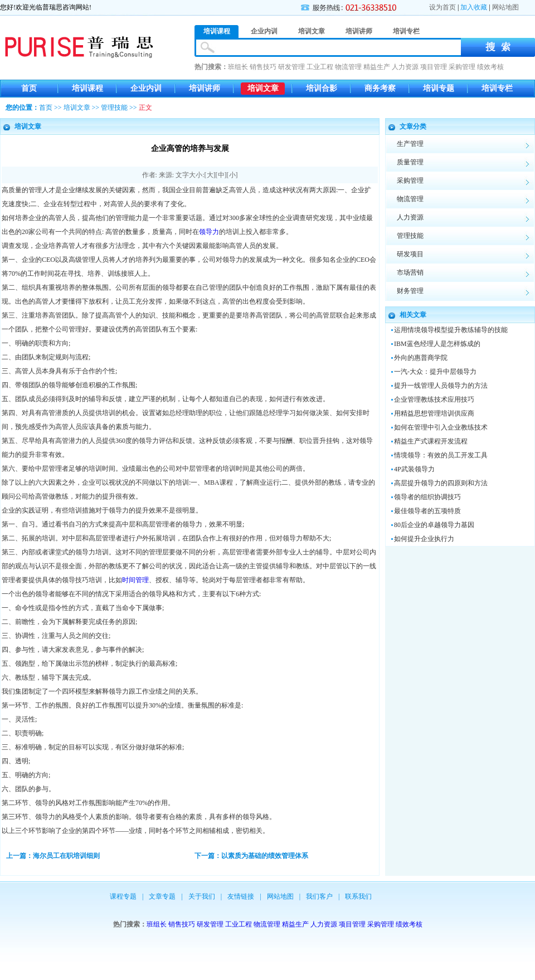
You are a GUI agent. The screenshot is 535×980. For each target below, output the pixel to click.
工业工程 (320, 67)
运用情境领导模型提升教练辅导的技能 (451, 330)
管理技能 (114, 108)
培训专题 (439, 88)
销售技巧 (263, 67)
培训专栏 (497, 88)
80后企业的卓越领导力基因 (434, 525)
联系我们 (358, 896)
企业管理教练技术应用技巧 (434, 399)
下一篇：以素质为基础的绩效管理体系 (251, 856)
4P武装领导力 (414, 469)
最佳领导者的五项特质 (427, 511)
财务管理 (410, 291)
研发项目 (410, 254)
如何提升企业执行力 (424, 539)
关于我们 (202, 896)
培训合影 (322, 88)
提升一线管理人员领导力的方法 (441, 386)
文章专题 (162, 896)
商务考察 (380, 88)
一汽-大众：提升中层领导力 (435, 372)
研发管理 (291, 67)
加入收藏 (474, 7)
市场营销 (410, 272)
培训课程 (87, 88)
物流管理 (348, 67)
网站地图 (505, 7)
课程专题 (123, 896)
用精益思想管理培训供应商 (434, 413)
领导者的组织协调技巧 (427, 497)
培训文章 (263, 88)
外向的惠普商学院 (421, 358)
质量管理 (410, 162)
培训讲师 (205, 88)
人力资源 (405, 67)
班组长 (238, 67)
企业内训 (146, 88)
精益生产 (377, 67)
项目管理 (434, 67)
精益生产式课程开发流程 (431, 441)
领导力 (209, 232)
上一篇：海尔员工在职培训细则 (53, 856)
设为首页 (442, 7)
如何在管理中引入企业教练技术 (441, 427)
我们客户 (319, 896)
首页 (29, 88)
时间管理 (135, 580)
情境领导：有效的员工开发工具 (441, 455)
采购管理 (462, 67)
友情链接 (241, 896)
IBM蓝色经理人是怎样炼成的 (437, 344)
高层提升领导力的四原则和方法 (441, 483)
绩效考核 (490, 67)
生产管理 (410, 144)
